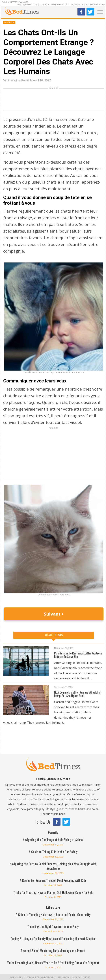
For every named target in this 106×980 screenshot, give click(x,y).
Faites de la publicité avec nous (88, 4)
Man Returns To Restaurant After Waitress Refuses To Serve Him (78, 655)
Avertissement (24, 4)
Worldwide (9, 22)
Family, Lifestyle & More (15, 2)
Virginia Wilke (12, 80)
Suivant (54, 614)
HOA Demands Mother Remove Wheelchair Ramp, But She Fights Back (78, 694)
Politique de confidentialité (51, 4)
